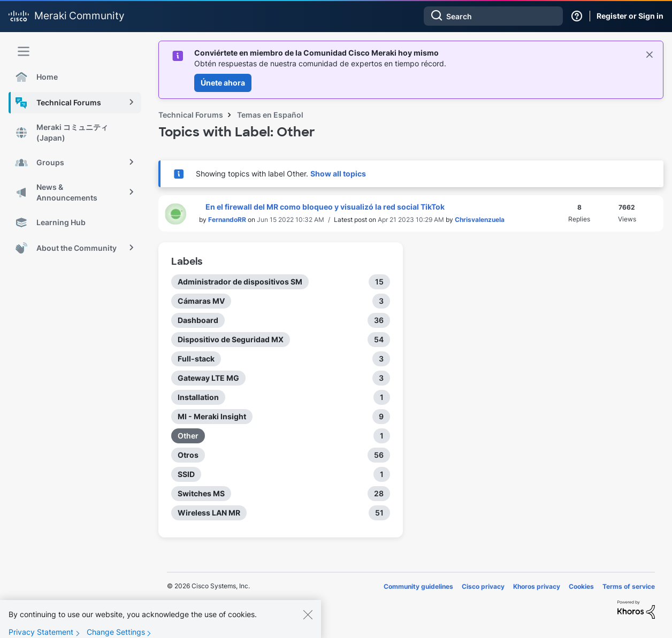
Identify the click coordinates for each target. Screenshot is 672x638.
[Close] (308, 621)
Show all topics (338, 174)
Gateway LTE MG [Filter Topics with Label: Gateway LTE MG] (208, 378)
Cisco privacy (483, 586)
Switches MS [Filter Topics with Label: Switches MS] (201, 493)
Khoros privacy (537, 586)
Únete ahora (223, 83)
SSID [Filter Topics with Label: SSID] (186, 474)
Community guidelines (418, 586)
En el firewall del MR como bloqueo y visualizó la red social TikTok (325, 207)
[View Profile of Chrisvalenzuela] (480, 220)
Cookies (581, 586)
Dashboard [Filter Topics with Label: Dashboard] (198, 320)
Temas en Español (270, 115)
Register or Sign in (630, 16)
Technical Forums (191, 115)
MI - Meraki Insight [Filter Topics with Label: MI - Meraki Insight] (212, 416)
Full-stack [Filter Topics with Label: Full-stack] (196, 359)
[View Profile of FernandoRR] (227, 220)
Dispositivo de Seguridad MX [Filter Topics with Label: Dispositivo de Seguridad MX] (231, 339)
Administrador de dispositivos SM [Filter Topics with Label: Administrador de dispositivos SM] (240, 282)
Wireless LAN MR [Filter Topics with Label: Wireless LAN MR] (209, 513)
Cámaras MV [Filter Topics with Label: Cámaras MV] (201, 301)
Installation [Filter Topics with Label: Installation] (198, 397)
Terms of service (629, 586)
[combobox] (493, 16)
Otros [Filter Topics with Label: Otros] (188, 455)
